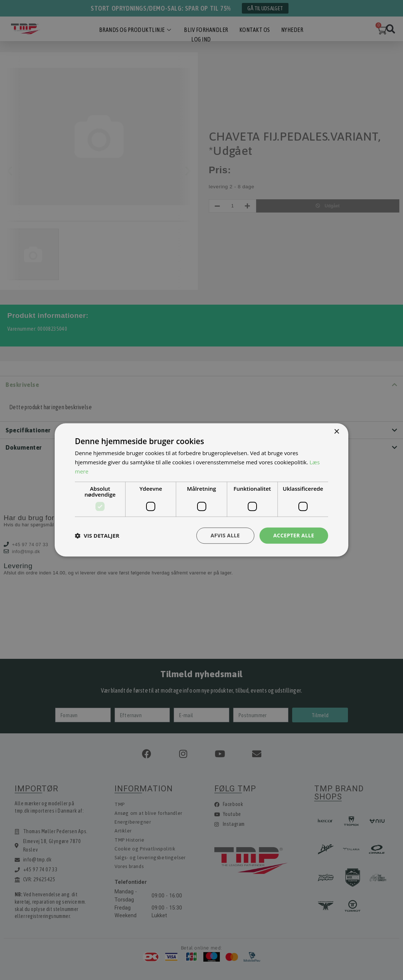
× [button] (336, 432)
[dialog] (201, 490)
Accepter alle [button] (294, 535)
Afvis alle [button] (225, 535)
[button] (97, 536)
